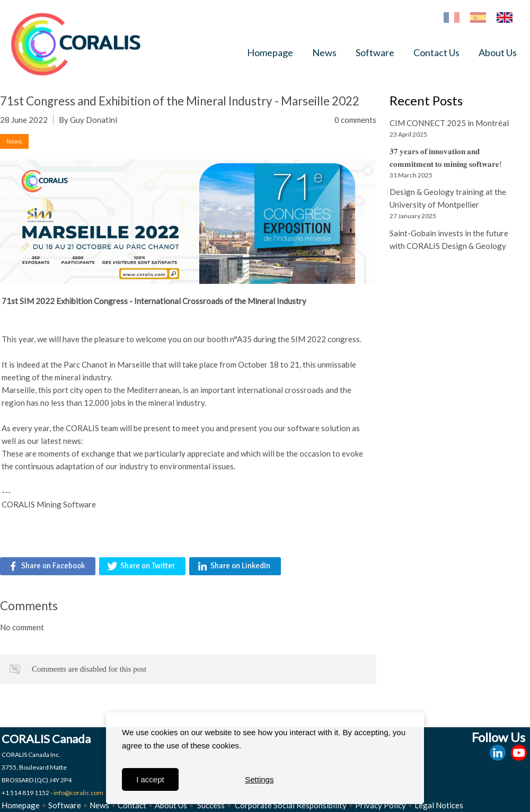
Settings (259, 779)
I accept (150, 779)
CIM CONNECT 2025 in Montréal (449, 123)
